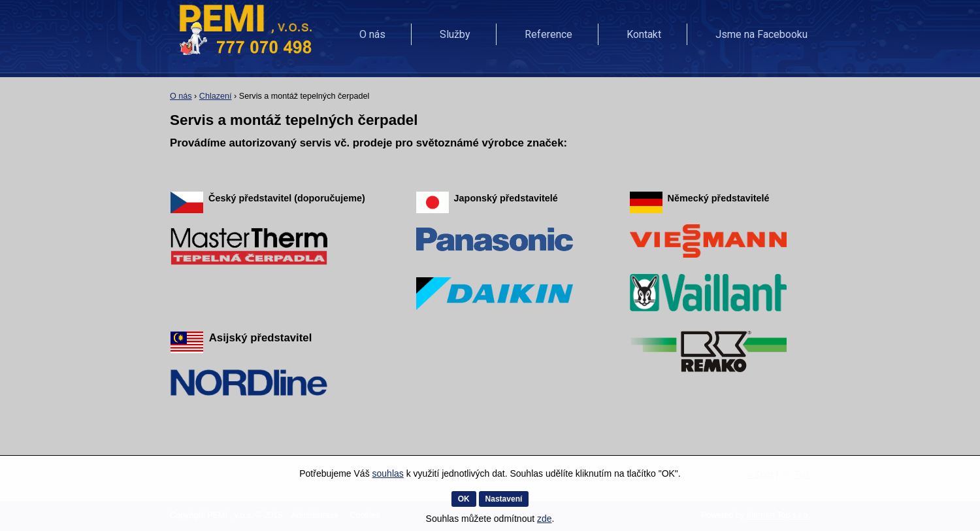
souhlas (388, 473)
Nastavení (504, 499)
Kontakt (644, 34)
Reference (548, 34)
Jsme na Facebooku (761, 34)
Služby (455, 34)
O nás (372, 34)
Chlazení (216, 96)
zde (545, 519)
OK (464, 499)
